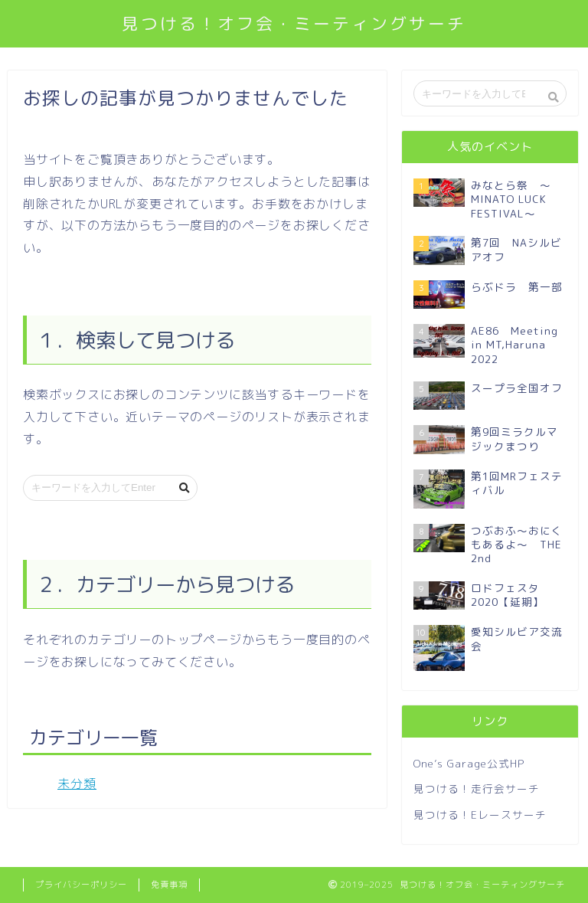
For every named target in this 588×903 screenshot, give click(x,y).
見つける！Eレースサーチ (480, 815)
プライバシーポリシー (81, 885)
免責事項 (169, 885)
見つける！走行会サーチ (477, 788)
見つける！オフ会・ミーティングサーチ (294, 23)
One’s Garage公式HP (469, 763)
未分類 (77, 784)
